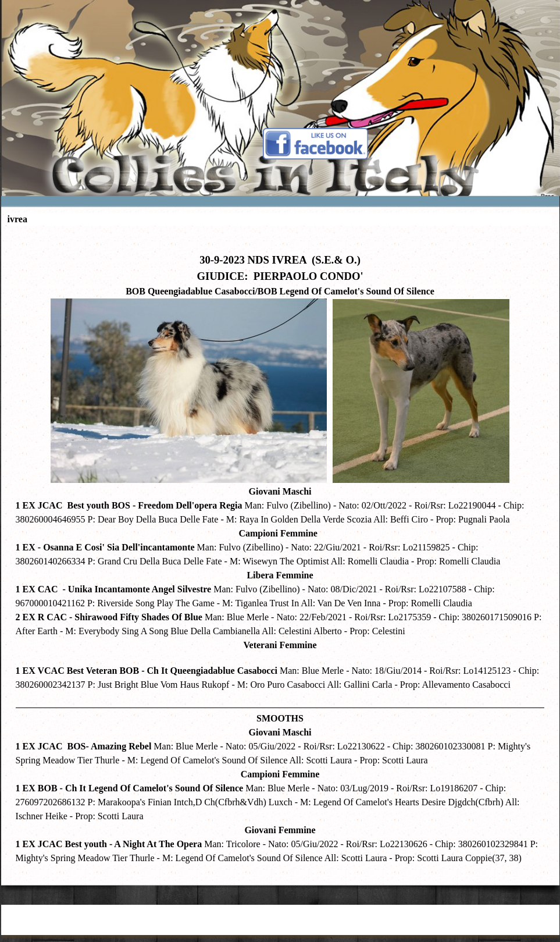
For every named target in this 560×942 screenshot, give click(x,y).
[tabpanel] (280, 553)
